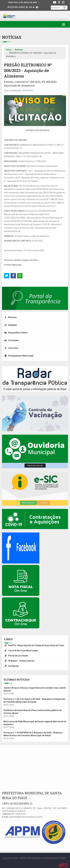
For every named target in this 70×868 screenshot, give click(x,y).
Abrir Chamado (28, 503)
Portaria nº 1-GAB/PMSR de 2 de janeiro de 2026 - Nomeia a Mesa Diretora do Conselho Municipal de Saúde (33, 734)
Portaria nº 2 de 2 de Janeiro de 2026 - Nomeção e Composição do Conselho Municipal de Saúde (34, 700)
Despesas (10, 325)
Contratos (11, 348)
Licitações (11, 340)
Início (9, 50)
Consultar (44, 503)
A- (34, 7)
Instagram (11, 666)
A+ (31, 7)
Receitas (10, 317)
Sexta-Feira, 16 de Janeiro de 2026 (23, 2)
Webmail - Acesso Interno (19, 661)
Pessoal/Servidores (15, 333)
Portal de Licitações (16, 656)
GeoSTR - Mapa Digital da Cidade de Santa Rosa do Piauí (34, 645)
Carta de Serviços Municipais (21, 650)
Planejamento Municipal (18, 356)
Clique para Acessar (35, 466)
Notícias (19, 50)
